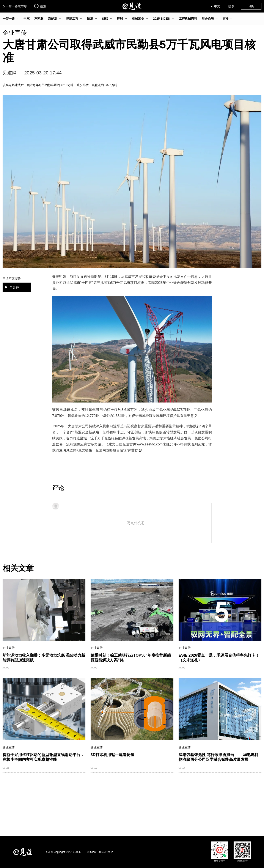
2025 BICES (161, 19)
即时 (120, 19)
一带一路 (9, 19)
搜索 (40, 6)
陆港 (90, 19)
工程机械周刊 (188, 19)
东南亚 (39, 19)
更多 (226, 19)
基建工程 (72, 19)
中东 (27, 19)
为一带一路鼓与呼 (15, 6)
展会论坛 (208, 19)
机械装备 (138, 19)
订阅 (251, 6)
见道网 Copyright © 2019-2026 (63, 852)
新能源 (53, 19)
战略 (105, 19)
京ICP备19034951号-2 (100, 852)
